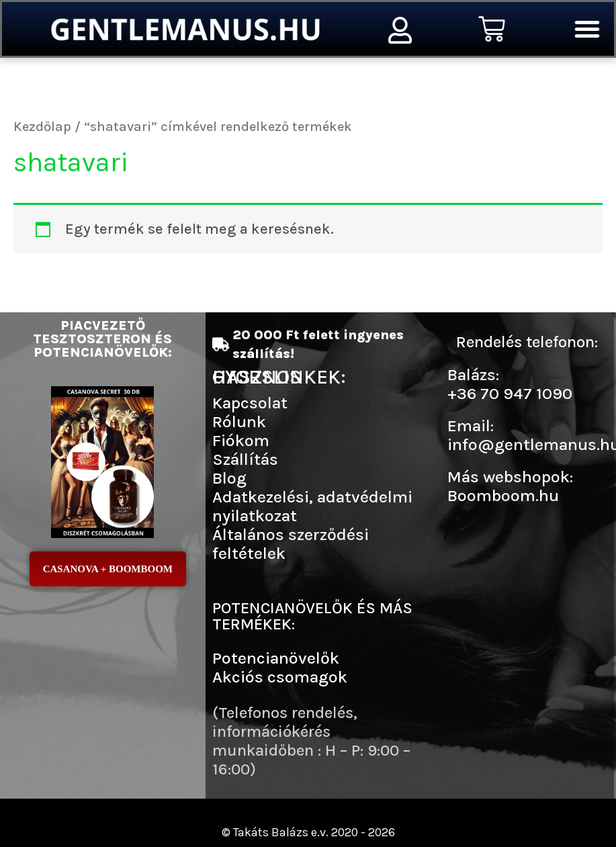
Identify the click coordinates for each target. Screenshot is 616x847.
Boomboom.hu (503, 495)
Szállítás (245, 459)
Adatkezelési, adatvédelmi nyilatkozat (312, 506)
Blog (229, 478)
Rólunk (239, 421)
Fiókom (241, 440)
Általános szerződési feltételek (291, 544)
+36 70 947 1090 (510, 393)
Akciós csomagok (280, 677)
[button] (587, 29)
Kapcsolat (250, 403)
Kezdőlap (42, 126)
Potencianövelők (276, 658)
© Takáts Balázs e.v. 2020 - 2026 (308, 832)
